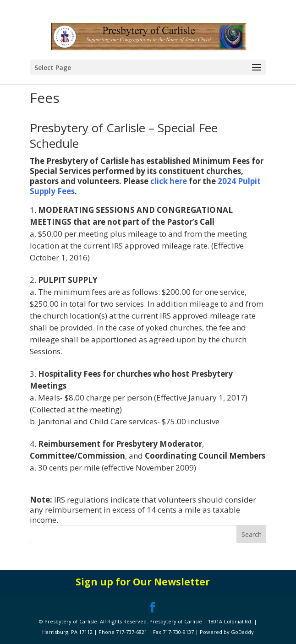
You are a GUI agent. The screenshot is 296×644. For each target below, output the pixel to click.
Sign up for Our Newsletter (143, 582)
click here (169, 181)
